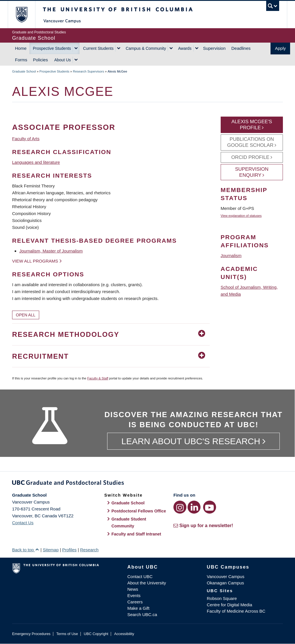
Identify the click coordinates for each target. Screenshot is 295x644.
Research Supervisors (88, 71)
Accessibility (124, 634)
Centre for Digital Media (230, 605)
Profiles (69, 550)
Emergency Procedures (31, 634)
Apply (280, 48)
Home (21, 48)
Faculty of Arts (26, 139)
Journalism (231, 255)
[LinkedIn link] (194, 507)
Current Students (98, 48)
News (133, 589)
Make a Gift (138, 608)
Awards (185, 48)
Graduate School (24, 71)
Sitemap (51, 550)
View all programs (35, 261)
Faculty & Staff (98, 378)
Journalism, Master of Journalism (51, 251)
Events (134, 595)
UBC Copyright (96, 634)
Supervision (214, 48)
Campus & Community (146, 48)
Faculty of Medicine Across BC (236, 611)
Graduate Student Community (129, 523)
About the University (147, 583)
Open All (26, 315)
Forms (21, 60)
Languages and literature (36, 162)
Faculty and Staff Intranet (136, 534)
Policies (41, 60)
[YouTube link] (210, 507)
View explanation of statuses (241, 216)
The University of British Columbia (26, 15)
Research (89, 550)
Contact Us (23, 523)
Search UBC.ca (142, 614)
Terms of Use (67, 634)
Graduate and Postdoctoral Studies (147, 484)
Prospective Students (52, 48)
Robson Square (222, 598)
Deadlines (241, 48)
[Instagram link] (180, 507)
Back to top (26, 550)
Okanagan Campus (225, 583)
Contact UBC (140, 576)
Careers (135, 602)
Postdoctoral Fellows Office (139, 511)
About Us (63, 60)
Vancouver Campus (226, 576)
